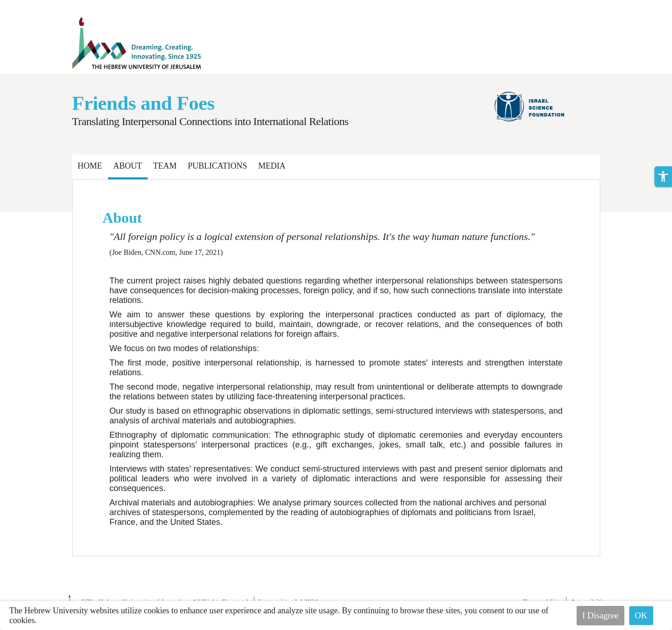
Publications (218, 166)
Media (272, 166)
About (128, 166)
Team (165, 166)
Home (90, 166)
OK (641, 615)
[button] (663, 176)
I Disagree (600, 615)
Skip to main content (35, 6)
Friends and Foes (144, 103)
